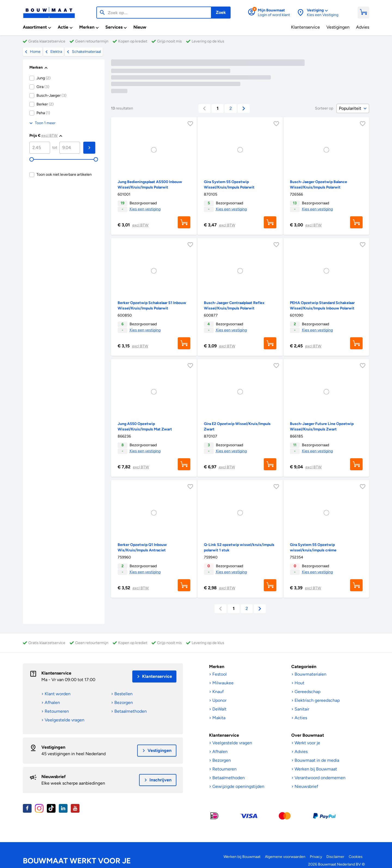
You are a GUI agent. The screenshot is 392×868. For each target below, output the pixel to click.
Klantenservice (56, 673)
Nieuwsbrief (53, 777)
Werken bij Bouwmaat (242, 857)
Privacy (316, 857)
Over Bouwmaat (308, 735)
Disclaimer (335, 857)
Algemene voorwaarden (285, 857)
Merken (217, 667)
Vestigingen (53, 747)
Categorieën (304, 667)
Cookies (356, 857)
